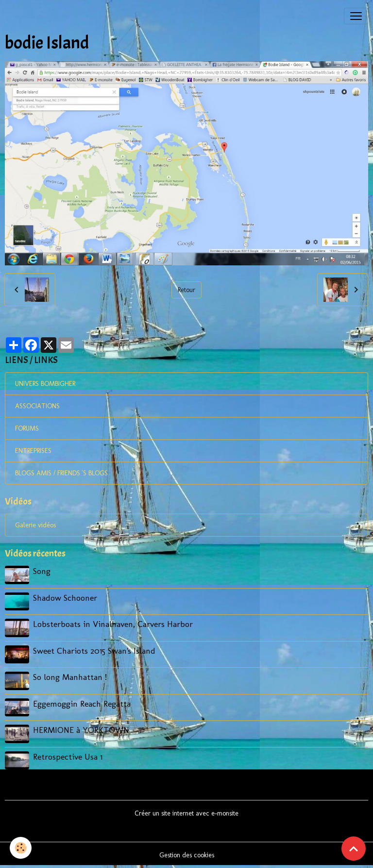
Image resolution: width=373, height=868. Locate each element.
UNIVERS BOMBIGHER (45, 384)
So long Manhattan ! (70, 677)
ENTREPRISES (33, 451)
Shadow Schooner (65, 598)
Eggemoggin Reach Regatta (82, 703)
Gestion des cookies (187, 855)
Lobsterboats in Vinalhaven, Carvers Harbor (113, 624)
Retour (186, 290)
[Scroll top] (354, 849)
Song (42, 571)
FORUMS (27, 428)
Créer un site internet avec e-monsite (186, 813)
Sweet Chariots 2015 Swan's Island (94, 651)
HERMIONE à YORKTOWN (81, 730)
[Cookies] (21, 848)
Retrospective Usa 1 (68, 756)
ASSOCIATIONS (37, 406)
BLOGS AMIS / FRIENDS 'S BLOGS (61, 473)
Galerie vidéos (35, 525)
